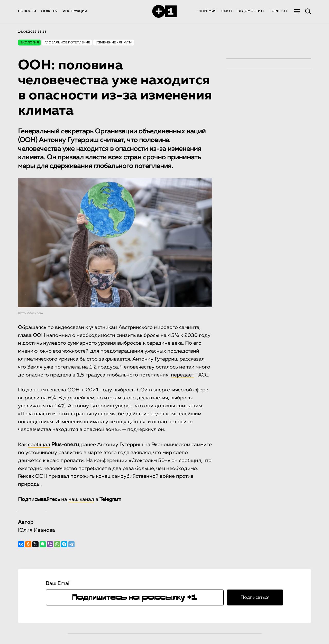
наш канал (81, 499)
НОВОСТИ (27, 11)
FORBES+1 (279, 11)
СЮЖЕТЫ (49, 11)
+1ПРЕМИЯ (207, 11)
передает (182, 375)
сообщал (39, 445)
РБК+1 (227, 11)
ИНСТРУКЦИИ (75, 11)
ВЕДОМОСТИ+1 (251, 11)
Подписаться (255, 597)
